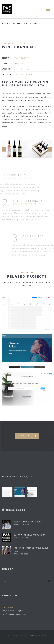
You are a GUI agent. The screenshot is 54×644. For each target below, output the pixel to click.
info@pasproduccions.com (15, 614)
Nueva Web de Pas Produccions (30, 535)
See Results (38, 236)
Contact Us (27, 436)
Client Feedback (28, 199)
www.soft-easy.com (22, 69)
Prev (4, 149)
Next (50, 149)
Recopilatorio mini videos (28, 522)
